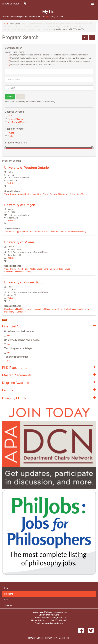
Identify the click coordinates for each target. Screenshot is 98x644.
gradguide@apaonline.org (52, 623)
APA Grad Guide (11, 4)
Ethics (45, 194)
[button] (49, 4)
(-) (9, 55)
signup (47, 16)
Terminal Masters (14, 119)
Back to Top (64, 638)
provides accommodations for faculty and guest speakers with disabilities (55, 24)
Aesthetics (9, 232)
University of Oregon (20, 205)
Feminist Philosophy (59, 194)
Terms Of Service (36, 638)
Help (6, 600)
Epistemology (84, 309)
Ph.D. (8, 116)
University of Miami (19, 242)
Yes (7, 336)
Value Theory (10, 194)
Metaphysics (70, 309)
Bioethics (37, 194)
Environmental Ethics (40, 232)
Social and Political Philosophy (18, 272)
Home (7, 24)
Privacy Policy (51, 638)
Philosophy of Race (78, 194)
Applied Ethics (24, 194)
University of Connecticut (24, 282)
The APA (8, 606)
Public (9, 136)
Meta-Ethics (57, 309)
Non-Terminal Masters (16, 122)
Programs (9, 594)
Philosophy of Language (15, 312)
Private (9, 133)
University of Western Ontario (27, 168)
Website (11, 183)
